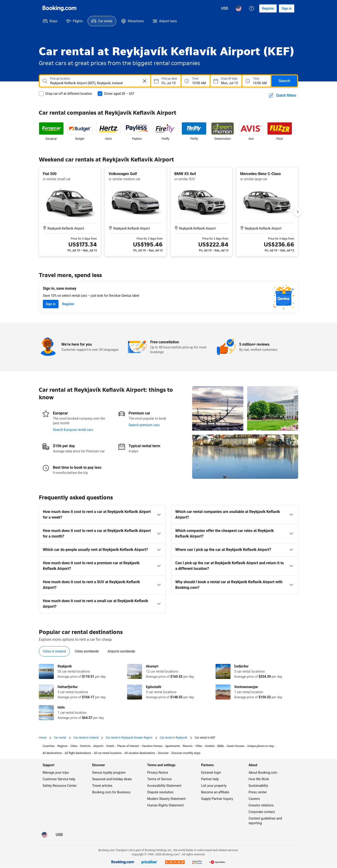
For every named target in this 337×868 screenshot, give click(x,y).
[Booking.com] (59, 8)
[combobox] (92, 83)
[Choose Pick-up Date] (166, 81)
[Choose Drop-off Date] (226, 81)
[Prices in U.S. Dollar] (225, 8)
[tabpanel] (168, 692)
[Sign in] (287, 8)
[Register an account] (268, 8)
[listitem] (51, 132)
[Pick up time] (196, 81)
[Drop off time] (256, 81)
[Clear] (145, 81)
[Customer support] (252, 8)
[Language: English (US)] (238, 8)
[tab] (54, 651)
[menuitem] (50, 21)
